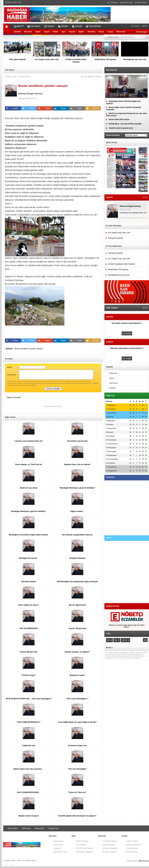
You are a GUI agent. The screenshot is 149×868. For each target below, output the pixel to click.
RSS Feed (25, 830)
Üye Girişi (135, 26)
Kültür (56, 32)
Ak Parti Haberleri (109, 854)
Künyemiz (113, 3)
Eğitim (81, 32)
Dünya (101, 32)
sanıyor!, (40, 349)
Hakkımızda (126, 3)
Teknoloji (91, 32)
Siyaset (72, 32)
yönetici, (33, 349)
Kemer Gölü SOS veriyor (118, 119)
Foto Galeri (34, 26)
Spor (64, 32)
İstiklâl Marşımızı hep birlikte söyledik (124, 124)
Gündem (17, 32)
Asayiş (110, 32)
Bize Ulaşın (141, 3)
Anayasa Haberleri (133, 847)
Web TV (19, 26)
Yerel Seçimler (131, 854)
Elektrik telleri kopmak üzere (120, 128)
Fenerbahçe (57, 847)
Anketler (63, 26)
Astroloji (77, 26)
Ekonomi (28, 32)
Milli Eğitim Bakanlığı (83, 854)
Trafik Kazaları (131, 850)
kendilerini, (25, 349)
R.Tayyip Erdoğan (109, 843)
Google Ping (52, 830)
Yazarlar (49, 26)
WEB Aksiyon (144, 863)
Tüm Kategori (142, 32)
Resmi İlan (121, 32)
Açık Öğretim (80, 847)
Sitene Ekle (38, 830)
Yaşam (47, 32)
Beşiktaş (56, 850)
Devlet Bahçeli (107, 847)
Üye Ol (144, 26)
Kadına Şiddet (131, 843)
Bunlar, (18, 349)
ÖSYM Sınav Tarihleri (84, 850)
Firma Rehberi (93, 26)
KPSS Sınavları (81, 843)
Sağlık (38, 32)
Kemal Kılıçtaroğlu (109, 850)
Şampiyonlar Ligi (59, 854)
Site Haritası (11, 830)
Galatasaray (57, 843)
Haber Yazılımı (9, 866)
